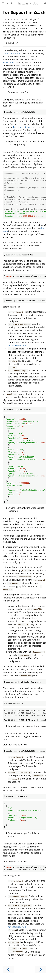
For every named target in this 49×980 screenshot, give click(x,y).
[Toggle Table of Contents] (3, 3)
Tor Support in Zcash (24, 12)
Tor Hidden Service (22, 127)
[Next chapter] (41, 970)
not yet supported (17, 346)
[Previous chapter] (8, 970)
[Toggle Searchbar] (12, 3)
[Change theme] (8, 3)
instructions (9, 63)
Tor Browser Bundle (12, 54)
